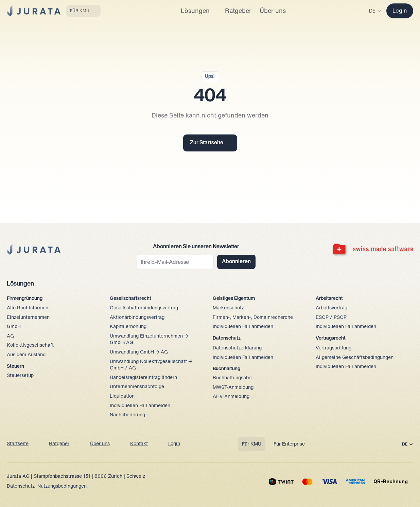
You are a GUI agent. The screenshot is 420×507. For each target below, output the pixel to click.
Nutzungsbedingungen (62, 486)
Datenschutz (21, 486)
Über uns (100, 444)
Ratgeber (59, 444)
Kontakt (139, 444)
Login (174, 444)
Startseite (18, 444)
